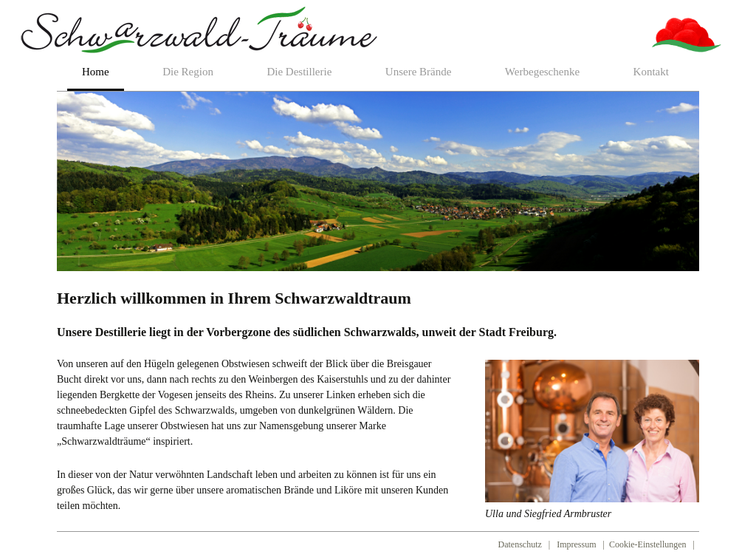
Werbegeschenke (542, 72)
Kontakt (651, 72)
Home (96, 72)
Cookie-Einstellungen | (654, 544)
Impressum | (582, 544)
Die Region (188, 72)
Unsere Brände (419, 72)
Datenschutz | (526, 544)
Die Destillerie (299, 72)
